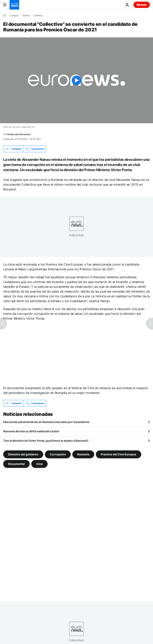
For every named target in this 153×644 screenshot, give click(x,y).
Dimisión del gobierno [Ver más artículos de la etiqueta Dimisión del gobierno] (23, 454)
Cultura (14, 16)
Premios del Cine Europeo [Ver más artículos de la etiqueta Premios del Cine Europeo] (119, 454)
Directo (142, 5)
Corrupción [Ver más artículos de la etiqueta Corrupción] (58, 454)
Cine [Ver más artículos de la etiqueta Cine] (39, 464)
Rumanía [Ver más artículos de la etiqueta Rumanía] (83, 454)
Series (26, 16)
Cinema (38, 16)
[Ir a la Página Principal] (14, 5)
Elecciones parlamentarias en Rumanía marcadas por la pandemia (46, 422)
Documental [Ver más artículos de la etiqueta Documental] (16, 464)
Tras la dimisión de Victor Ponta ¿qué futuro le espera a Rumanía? (46, 441)
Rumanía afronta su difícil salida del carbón (31, 431)
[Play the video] (76, 80)
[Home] (4, 15)
